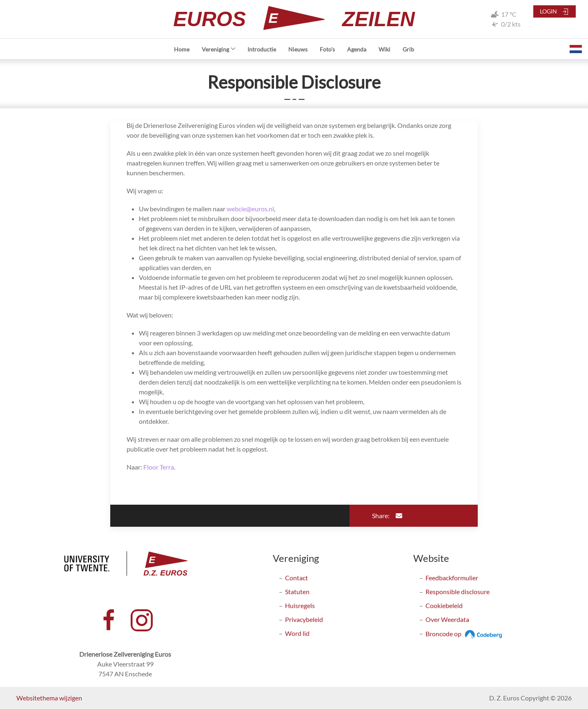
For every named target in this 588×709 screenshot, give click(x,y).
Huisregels (300, 605)
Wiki (384, 49)
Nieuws (298, 49)
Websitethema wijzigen (49, 698)
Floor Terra (159, 467)
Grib (408, 49)
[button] (576, 49)
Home (182, 49)
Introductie (262, 49)
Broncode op (465, 634)
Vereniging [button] (219, 49)
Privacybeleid (304, 619)
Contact (296, 578)
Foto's (327, 49)
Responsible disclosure (458, 592)
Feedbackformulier (452, 578)
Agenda (357, 49)
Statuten (297, 592)
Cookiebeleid (444, 605)
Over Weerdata (447, 619)
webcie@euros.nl (250, 209)
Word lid (297, 633)
